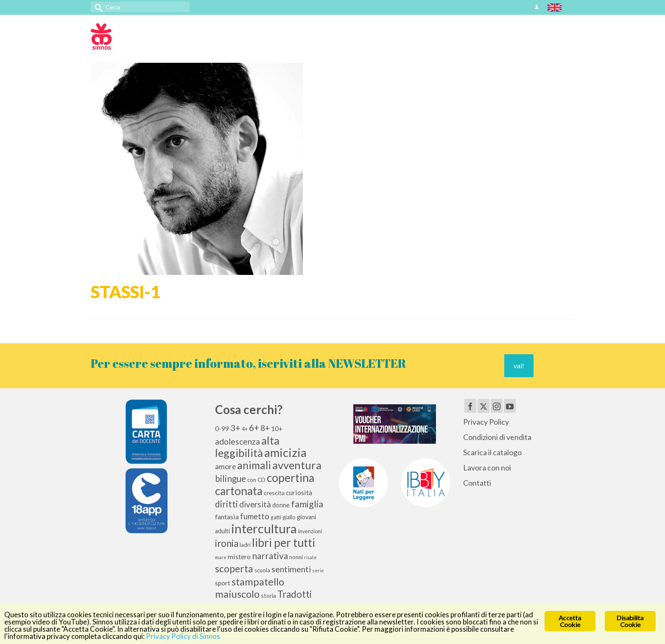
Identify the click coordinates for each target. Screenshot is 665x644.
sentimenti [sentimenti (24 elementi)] (291, 569)
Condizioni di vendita (497, 437)
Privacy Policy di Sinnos (183, 636)
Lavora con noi (487, 468)
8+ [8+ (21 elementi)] (265, 428)
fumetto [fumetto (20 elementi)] (255, 516)
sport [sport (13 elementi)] (223, 583)
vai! (519, 365)
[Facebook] (470, 406)
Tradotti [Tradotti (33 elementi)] (295, 594)
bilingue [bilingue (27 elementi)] (231, 479)
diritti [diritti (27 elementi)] (226, 504)
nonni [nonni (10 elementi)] (296, 557)
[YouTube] (510, 406)
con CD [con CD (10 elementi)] (256, 480)
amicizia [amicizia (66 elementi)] (285, 452)
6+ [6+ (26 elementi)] (254, 428)
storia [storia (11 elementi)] (268, 595)
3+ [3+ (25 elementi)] (235, 428)
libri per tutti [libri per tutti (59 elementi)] (284, 543)
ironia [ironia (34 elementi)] (227, 543)
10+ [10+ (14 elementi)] (277, 428)
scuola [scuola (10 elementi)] (262, 570)
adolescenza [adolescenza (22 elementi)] (237, 441)
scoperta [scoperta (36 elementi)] (234, 568)
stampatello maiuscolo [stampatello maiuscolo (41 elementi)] (250, 588)
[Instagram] (497, 406)
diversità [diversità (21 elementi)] (255, 504)
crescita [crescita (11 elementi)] (274, 493)
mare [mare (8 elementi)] (221, 557)
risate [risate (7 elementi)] (310, 557)
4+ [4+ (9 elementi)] (245, 429)
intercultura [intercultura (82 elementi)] (264, 528)
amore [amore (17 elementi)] (225, 466)
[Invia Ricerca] (97, 7)
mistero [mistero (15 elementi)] (239, 556)
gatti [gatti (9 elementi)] (276, 517)
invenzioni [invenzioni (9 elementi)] (310, 531)
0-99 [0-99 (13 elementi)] (222, 428)
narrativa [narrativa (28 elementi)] (270, 556)
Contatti (477, 483)
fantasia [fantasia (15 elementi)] (227, 517)
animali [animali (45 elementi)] (254, 465)
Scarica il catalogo (492, 452)
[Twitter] (483, 406)
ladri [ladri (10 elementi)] (245, 545)
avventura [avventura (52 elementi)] (297, 465)
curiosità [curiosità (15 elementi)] (299, 492)
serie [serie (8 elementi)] (318, 570)
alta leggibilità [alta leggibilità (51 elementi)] (247, 447)
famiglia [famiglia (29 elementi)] (307, 504)
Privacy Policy (486, 422)
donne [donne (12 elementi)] (281, 505)
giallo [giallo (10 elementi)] (289, 517)
